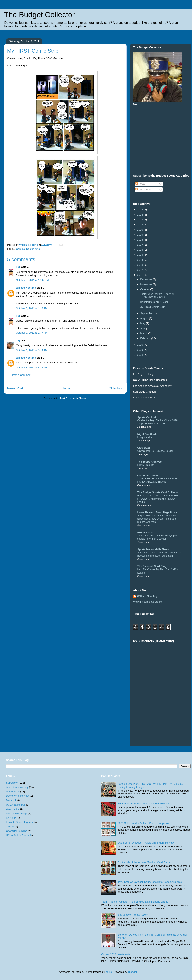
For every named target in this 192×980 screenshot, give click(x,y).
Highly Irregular (146, 465)
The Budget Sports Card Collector (158, 492)
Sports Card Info (148, 417)
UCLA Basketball (16, 805)
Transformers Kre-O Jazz (154, 302)
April (143, 328)
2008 (140, 355)
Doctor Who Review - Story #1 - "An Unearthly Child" (158, 295)
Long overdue (145, 437)
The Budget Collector (39, 15)
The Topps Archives (150, 462)
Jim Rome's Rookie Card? (133, 915)
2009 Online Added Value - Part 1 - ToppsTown (144, 823)
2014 (140, 260)
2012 (140, 270)
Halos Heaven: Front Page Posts (157, 512)
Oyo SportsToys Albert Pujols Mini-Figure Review (146, 843)
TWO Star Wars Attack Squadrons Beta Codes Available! (150, 882)
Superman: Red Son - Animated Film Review (143, 804)
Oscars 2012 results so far (116, 954)
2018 (140, 240)
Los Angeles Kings (17, 813)
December (147, 279)
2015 (140, 255)
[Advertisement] (176, 697)
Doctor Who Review (17, 796)
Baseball (11, 800)
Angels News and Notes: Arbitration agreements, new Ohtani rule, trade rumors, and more (157, 519)
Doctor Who (33, 249)
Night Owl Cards (147, 434)
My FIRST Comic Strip (152, 307)
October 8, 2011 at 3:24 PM (32, 350)
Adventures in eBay (17, 787)
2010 (140, 345)
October (145, 289)
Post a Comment (22, 375)
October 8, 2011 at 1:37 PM (32, 333)
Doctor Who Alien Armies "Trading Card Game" (144, 862)
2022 (140, 225)
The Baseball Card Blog (152, 566)
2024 (140, 215)
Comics (20, 249)
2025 (140, 209)
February (146, 338)
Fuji (18, 267)
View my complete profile (148, 602)
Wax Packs (12, 809)
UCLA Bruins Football (18, 835)
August (145, 318)
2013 (140, 265)
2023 (140, 220)
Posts (140, 184)
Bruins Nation (146, 532)
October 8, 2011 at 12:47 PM (32, 280)
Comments (143, 190)
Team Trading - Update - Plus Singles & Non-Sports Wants (135, 902)
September (147, 313)
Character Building (17, 831)
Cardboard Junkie (148, 475)
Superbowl (12, 783)
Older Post (116, 388)
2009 (140, 350)
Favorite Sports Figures (19, 822)
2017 (140, 245)
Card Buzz (144, 448)
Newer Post (15, 388)
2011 (140, 275)
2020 (140, 230)
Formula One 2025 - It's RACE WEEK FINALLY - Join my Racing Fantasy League (158, 499)
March (144, 333)
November (147, 284)
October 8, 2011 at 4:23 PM (32, 368)
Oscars (10, 827)
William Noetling (26, 288)
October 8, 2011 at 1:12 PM (32, 308)
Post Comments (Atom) (73, 398)
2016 (140, 250)
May (143, 323)
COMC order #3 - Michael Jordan (155, 451)
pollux (109, 972)
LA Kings (11, 818)
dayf (19, 340)
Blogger (132, 972)
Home (66, 388)
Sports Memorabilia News (153, 549)
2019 (140, 235)
